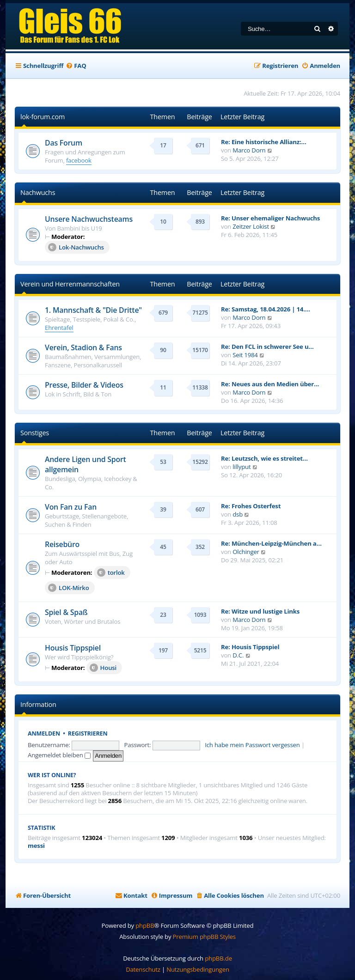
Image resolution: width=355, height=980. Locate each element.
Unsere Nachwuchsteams (89, 219)
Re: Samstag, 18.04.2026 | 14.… (266, 309)
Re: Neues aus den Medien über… (270, 384)
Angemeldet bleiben (59, 755)
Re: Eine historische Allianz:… (264, 142)
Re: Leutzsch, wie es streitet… (264, 458)
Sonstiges (35, 433)
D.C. (238, 655)
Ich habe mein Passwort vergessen (252, 745)
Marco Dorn (249, 150)
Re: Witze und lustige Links (260, 611)
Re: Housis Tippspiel (250, 647)
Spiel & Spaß (66, 612)
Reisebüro (62, 544)
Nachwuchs (38, 192)
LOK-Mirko (69, 588)
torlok (111, 572)
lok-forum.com (43, 117)
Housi (103, 668)
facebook (79, 160)
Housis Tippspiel (73, 648)
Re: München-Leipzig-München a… (271, 543)
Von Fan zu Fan (71, 507)
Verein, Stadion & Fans (83, 347)
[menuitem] (76, 66)
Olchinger (246, 552)
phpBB (145, 925)
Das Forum (64, 143)
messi (36, 846)
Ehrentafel (59, 328)
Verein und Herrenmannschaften (70, 284)
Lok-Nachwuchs (76, 247)
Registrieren (88, 733)
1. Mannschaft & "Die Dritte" (93, 310)
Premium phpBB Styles (204, 937)
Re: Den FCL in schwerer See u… (267, 347)
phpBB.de (218, 958)
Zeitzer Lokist (251, 226)
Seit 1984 (245, 355)
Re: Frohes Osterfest (251, 506)
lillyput (242, 467)
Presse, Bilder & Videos (84, 385)
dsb (238, 514)
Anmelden (44, 733)
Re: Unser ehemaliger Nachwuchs (270, 218)
